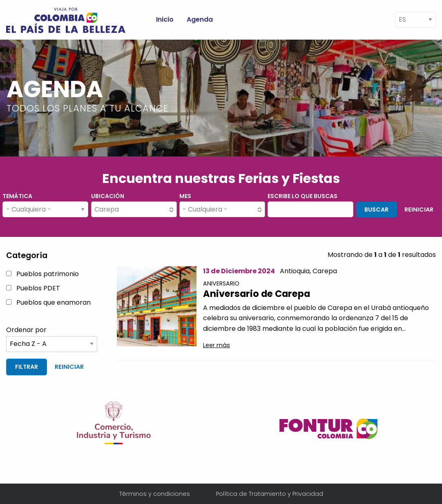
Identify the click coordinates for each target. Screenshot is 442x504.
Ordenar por (26, 330)
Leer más (217, 345)
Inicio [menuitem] (165, 19)
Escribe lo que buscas (302, 196)
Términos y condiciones (155, 494)
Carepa (325, 271)
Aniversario (221, 283)
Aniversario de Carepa (257, 294)
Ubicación (108, 196)
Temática (17, 196)
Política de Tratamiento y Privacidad (270, 494)
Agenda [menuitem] (200, 19)
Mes (185, 196)
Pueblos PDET (38, 288)
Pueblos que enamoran (54, 302)
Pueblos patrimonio (48, 274)
